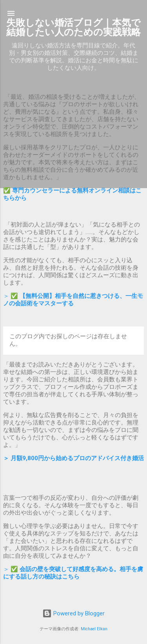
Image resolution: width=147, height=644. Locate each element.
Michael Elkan (94, 629)
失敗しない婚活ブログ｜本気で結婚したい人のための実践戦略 (73, 27)
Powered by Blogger (73, 613)
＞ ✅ (73, 300)
